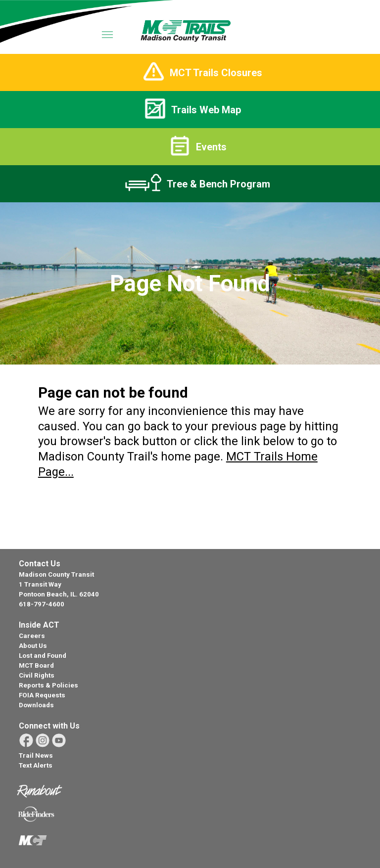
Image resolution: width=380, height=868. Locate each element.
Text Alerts (36, 765)
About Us (33, 646)
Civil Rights (37, 675)
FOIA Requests (42, 695)
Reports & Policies (48, 685)
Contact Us (40, 564)
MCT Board (36, 665)
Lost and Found (43, 656)
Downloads (36, 705)
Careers (32, 636)
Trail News (36, 755)
